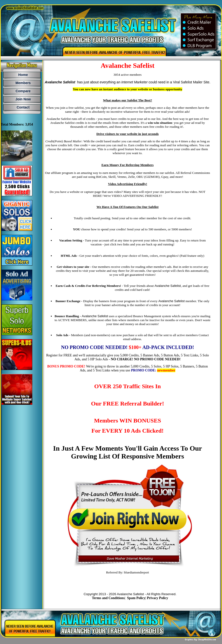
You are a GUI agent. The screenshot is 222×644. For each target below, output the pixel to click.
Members (23, 83)
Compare (23, 91)
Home (23, 75)
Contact (23, 107)
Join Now (23, 99)
